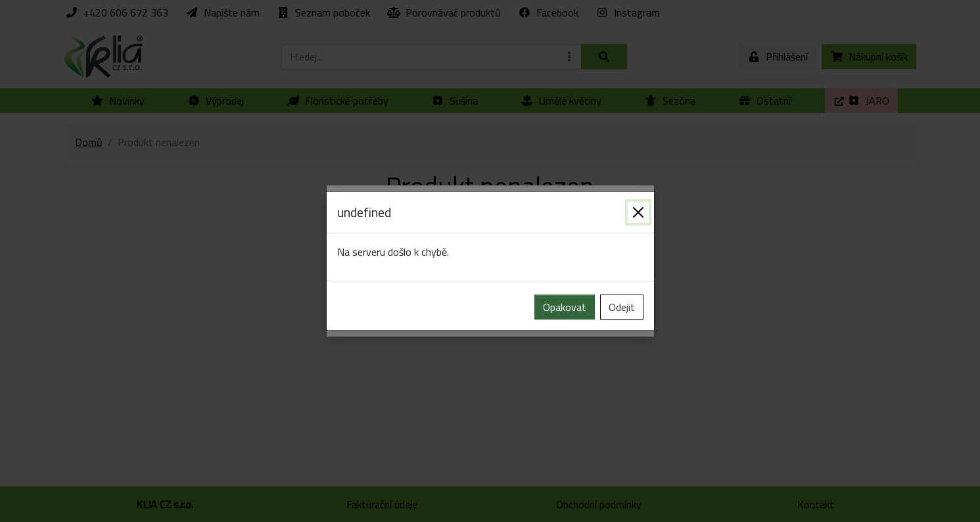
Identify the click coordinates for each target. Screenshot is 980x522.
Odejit (622, 307)
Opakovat (565, 307)
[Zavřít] (638, 212)
